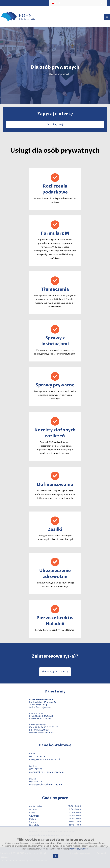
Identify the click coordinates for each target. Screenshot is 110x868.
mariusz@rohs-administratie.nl (47, 772)
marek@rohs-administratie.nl (46, 785)
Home (44, 74)
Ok (56, 856)
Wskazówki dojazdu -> (40, 707)
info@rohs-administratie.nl (45, 760)
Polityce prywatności (79, 849)
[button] (55, 672)
